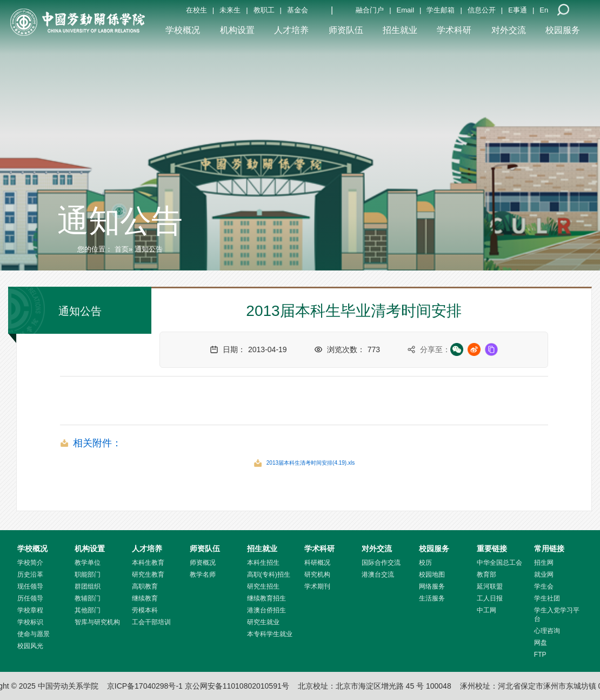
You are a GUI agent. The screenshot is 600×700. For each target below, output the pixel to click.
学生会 (544, 586)
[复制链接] (491, 349)
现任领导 (30, 586)
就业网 (544, 574)
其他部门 (88, 610)
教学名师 (203, 574)
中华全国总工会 (499, 563)
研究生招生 (263, 586)
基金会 (298, 10)
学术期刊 (317, 586)
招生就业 (400, 30)
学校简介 (30, 563)
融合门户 (370, 10)
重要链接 (492, 549)
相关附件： (97, 443)
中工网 (486, 610)
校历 (425, 563)
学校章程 (30, 610)
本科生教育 (148, 563)
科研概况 (317, 563)
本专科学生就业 (270, 634)
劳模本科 (145, 610)
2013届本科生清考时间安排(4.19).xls (311, 463)
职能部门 (88, 574)
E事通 (518, 10)
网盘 (541, 643)
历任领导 (30, 598)
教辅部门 (88, 598)
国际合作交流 (381, 563)
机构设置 (237, 30)
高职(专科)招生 (269, 574)
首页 (122, 249)
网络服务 (432, 586)
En (544, 10)
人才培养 (291, 30)
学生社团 (547, 598)
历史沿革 (30, 574)
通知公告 (120, 221)
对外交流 (509, 30)
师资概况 (203, 563)
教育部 (486, 574)
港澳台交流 (378, 574)
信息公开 (482, 10)
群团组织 (88, 586)
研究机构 (317, 574)
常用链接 (549, 549)
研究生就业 (263, 622)
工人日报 (490, 598)
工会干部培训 (151, 622)
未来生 (230, 10)
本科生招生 (263, 563)
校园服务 (563, 30)
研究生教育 (148, 574)
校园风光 (30, 646)
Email (406, 10)
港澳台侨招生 (266, 610)
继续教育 (145, 598)
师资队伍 (346, 30)
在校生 (196, 10)
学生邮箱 (441, 10)
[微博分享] (474, 349)
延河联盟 (490, 586)
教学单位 (88, 563)
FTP (540, 655)
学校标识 (30, 622)
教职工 (264, 10)
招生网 (544, 563)
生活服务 (432, 598)
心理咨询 (547, 631)
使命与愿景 (34, 634)
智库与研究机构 (97, 622)
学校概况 (183, 30)
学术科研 (454, 30)
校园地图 (432, 574)
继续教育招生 (266, 598)
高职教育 (145, 586)
